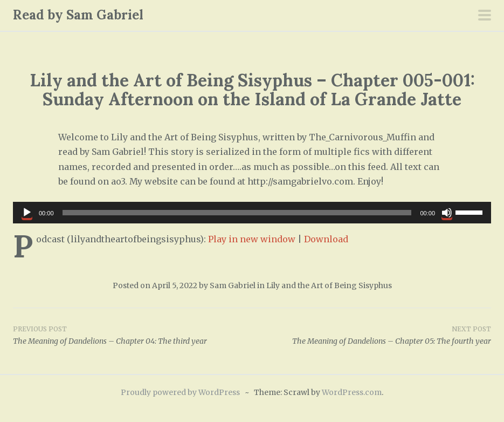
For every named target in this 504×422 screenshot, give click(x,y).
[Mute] (447, 213)
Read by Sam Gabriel (78, 15)
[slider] (237, 213)
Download (326, 239)
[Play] (27, 213)
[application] (252, 213)
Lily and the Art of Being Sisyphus (329, 285)
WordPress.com (352, 392)
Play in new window (252, 239)
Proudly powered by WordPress (180, 392)
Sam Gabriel (233, 285)
